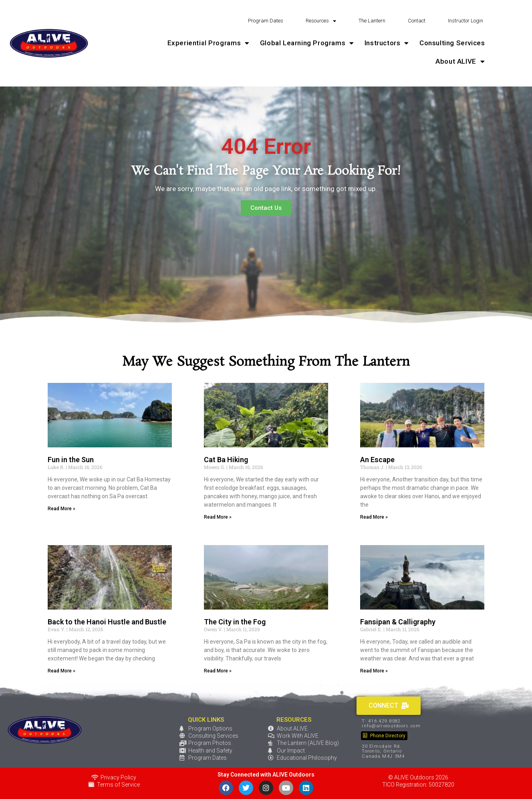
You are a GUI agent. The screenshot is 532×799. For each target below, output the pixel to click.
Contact (417, 21)
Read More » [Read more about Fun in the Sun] (61, 509)
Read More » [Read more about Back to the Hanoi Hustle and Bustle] (61, 671)
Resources (321, 21)
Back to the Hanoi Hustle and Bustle (107, 622)
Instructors (387, 43)
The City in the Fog (235, 622)
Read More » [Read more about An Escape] (374, 517)
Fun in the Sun (71, 460)
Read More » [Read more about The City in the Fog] (218, 671)
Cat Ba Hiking (226, 460)
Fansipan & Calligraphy (398, 622)
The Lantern (372, 21)
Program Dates (266, 21)
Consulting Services (452, 43)
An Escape (377, 460)
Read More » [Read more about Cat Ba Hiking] (218, 517)
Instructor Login (465, 21)
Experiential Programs (209, 43)
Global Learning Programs (307, 43)
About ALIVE (460, 61)
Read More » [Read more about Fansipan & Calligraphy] (374, 671)
